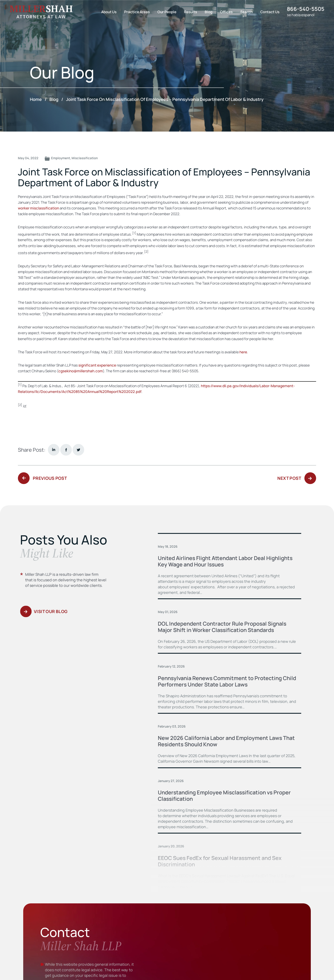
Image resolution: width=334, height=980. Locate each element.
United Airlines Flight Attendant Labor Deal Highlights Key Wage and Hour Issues (225, 561)
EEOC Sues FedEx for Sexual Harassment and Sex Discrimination (220, 861)
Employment (61, 158)
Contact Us (270, 12)
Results (191, 12)
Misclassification (85, 158)
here (243, 352)
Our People (167, 12)
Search (246, 12)
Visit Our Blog (51, 612)
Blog (209, 12)
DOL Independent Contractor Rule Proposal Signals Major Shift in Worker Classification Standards (222, 627)
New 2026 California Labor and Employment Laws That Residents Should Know (226, 741)
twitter (78, 450)
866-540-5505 (306, 9)
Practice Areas (137, 12)
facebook (66, 450)
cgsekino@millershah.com (81, 371)
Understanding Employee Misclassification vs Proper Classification (224, 796)
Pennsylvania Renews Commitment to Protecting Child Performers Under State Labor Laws (227, 681)
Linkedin (54, 450)
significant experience (97, 365)
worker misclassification (38, 208)
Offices (226, 12)
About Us (109, 12)
